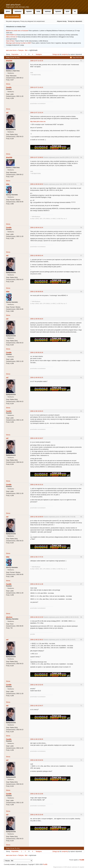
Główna (8, 12)
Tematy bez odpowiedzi (75, 21)
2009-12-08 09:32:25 (37, 378)
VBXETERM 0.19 (11, 35)
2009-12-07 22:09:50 (37, 157)
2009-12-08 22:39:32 (37, 640)
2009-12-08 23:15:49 (37, 815)
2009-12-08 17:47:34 (37, 557)
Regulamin (29, 12)
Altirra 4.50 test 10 (12, 37)
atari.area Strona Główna (12, 16)
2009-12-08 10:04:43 (37, 411)
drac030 (9, 61)
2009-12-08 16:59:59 (37, 517)
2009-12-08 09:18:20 (37, 319)
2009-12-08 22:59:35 (37, 739)
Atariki (67, 12)
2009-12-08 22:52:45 (37, 685)
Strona (8, 84)
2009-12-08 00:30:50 (37, 184)
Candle (9, 87)
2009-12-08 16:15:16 (37, 485)
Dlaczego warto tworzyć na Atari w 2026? (19, 43)
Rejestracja (48, 12)
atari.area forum (13, 5)
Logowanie (58, 12)
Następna (39, 54)
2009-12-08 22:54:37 (37, 706)
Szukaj (38, 12)
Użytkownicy (18, 12)
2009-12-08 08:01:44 (37, 256)
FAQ (75, 12)
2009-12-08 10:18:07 (37, 438)
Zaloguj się (56, 54)
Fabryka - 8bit (23, 50)
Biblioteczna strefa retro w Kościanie (17, 31)
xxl (7, 113)
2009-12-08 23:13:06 (37, 794)
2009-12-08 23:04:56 (37, 760)
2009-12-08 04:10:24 (37, 228)
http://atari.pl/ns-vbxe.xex (38, 122)
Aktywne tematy (62, 21)
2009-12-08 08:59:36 (37, 292)
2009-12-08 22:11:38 (37, 584)
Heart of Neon (10, 41)
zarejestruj (65, 54)
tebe (8, 184)
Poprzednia (15, 54)
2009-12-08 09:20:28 (37, 353)
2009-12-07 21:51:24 (37, 113)
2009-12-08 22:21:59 (37, 617)
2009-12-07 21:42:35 (37, 61)
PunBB (82, 860)
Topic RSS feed (77, 57)
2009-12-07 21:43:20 (37, 87)
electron (9, 617)
